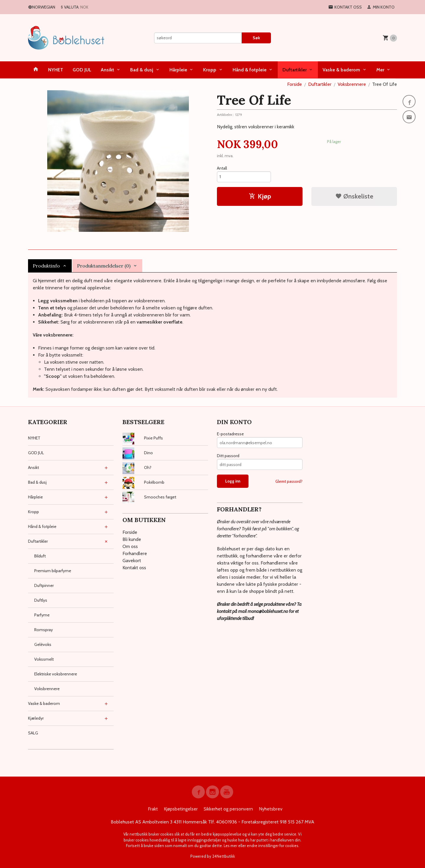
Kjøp (260, 196)
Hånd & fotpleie (250, 70)
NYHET (56, 70)
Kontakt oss (134, 568)
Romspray (44, 630)
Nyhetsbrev (271, 809)
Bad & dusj (142, 70)
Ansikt (107, 70)
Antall (222, 168)
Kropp (210, 70)
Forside (295, 84)
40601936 (227, 822)
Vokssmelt (44, 659)
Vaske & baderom (341, 70)
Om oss (130, 546)
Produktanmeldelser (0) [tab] (104, 266)
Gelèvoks (43, 644)
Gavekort (132, 561)
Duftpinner (44, 585)
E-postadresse (230, 434)
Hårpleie (178, 70)
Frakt (153, 809)
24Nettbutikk (224, 856)
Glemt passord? (289, 481)
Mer (380, 70)
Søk (256, 38)
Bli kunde (132, 539)
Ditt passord (228, 456)
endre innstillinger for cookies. (273, 846)
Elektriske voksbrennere (56, 674)
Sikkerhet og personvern (228, 809)
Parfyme (42, 615)
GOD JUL (82, 70)
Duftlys (41, 600)
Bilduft (40, 556)
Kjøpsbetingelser (181, 809)
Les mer (231, 846)
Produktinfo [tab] (46, 266)
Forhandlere (135, 553)
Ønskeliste (354, 196)
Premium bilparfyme (53, 571)
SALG (33, 733)
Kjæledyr (36, 718)
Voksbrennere (47, 689)
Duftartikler (295, 70)
